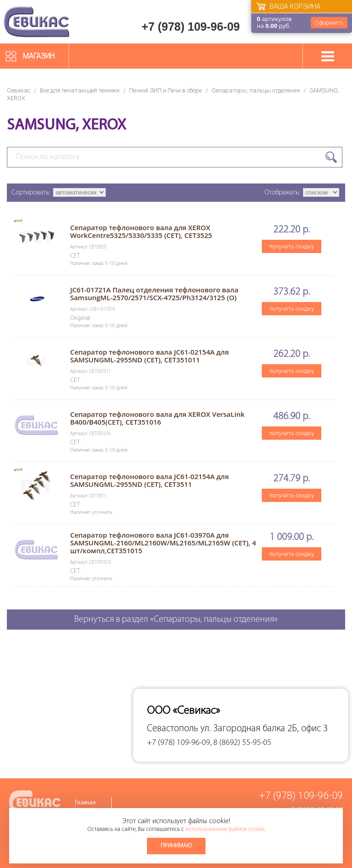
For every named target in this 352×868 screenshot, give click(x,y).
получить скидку (292, 246)
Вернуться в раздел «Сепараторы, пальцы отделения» (176, 620)
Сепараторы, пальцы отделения (256, 90)
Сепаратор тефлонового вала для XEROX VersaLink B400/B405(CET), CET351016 (157, 418)
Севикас (19, 90)
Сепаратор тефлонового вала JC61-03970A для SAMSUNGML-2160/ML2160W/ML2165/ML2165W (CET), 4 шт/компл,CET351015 (163, 543)
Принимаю (176, 846)
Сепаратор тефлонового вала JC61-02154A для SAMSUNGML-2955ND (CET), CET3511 (149, 480)
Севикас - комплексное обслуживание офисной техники (37, 22)
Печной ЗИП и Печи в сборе (165, 90)
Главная (85, 803)
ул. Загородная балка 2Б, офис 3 (264, 729)
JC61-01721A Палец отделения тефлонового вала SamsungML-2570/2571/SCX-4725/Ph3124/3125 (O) (154, 294)
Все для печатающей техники (80, 90)
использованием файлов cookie (225, 829)
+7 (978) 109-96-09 (191, 27)
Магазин (39, 56)
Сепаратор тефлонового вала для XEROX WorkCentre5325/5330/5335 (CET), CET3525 (141, 231)
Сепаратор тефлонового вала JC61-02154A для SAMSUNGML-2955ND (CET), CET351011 (149, 356)
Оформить (329, 23)
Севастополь (173, 729)
